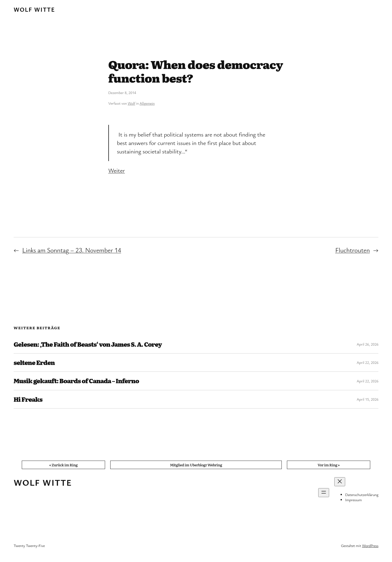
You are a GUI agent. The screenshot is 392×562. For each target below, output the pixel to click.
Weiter (117, 170)
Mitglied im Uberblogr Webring (196, 465)
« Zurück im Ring (63, 465)
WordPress (370, 546)
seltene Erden (34, 362)
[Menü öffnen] (324, 493)
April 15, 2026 (367, 399)
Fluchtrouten (352, 250)
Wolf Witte (34, 9)
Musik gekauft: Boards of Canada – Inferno (76, 381)
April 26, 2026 (367, 344)
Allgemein (147, 103)
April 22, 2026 (367, 362)
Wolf (131, 103)
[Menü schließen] (340, 482)
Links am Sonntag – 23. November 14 (72, 250)
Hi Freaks (28, 399)
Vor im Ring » (329, 465)
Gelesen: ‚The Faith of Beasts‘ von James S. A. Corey (88, 344)
